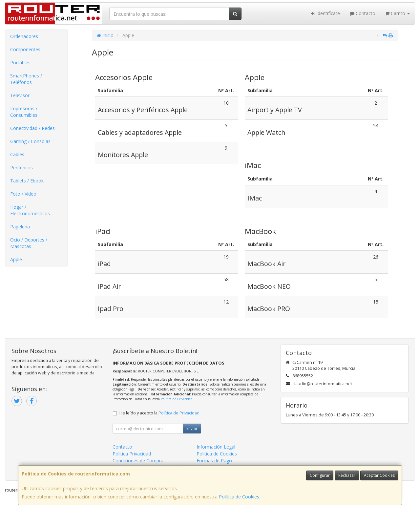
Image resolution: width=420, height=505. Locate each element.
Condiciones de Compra (138, 461)
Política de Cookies (239, 497)
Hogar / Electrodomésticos (30, 210)
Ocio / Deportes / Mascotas (29, 243)
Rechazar (347, 475)
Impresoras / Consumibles (24, 112)
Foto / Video (23, 194)
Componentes (25, 49)
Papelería (20, 227)
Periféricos (21, 168)
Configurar (320, 475)
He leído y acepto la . (160, 413)
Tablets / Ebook (27, 181)
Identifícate (325, 13)
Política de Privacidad (177, 399)
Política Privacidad (132, 454)
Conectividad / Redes (32, 128)
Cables (17, 154)
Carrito (398, 13)
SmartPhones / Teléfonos (26, 79)
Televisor (20, 95)
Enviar (192, 428)
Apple (16, 259)
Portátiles (20, 63)
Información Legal (216, 447)
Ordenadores (24, 36)
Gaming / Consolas (30, 141)
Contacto (363, 13)
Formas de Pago (214, 461)
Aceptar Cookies (379, 475)
